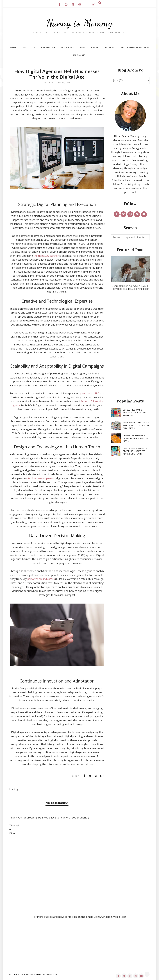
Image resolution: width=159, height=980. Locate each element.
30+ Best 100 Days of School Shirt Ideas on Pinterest (135, 413)
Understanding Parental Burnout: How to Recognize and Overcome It (130, 288)
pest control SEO (90, 393)
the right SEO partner (46, 256)
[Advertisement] (130, 345)
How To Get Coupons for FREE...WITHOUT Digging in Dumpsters (136, 425)
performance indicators (41, 579)
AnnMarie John (51, 974)
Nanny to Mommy (79, 23)
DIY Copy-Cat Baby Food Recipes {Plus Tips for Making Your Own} (135, 451)
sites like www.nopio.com (41, 478)
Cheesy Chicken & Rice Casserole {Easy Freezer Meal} (136, 438)
